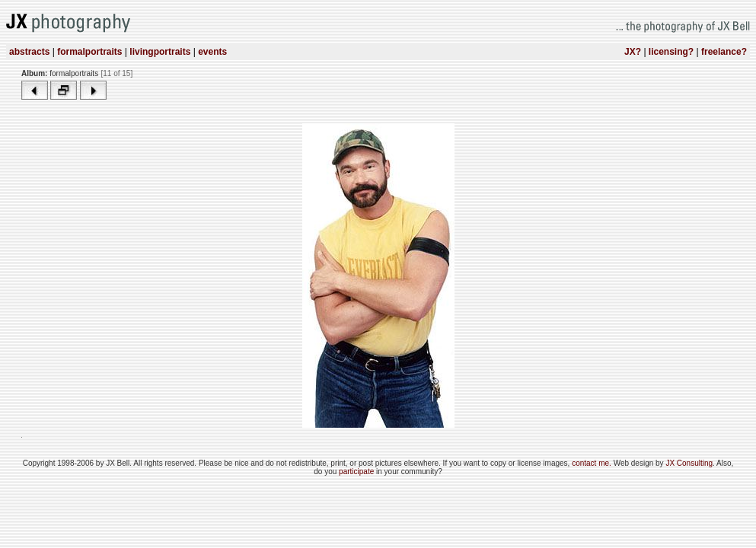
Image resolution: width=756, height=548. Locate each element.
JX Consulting (689, 463)
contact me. (592, 463)
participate (357, 472)
